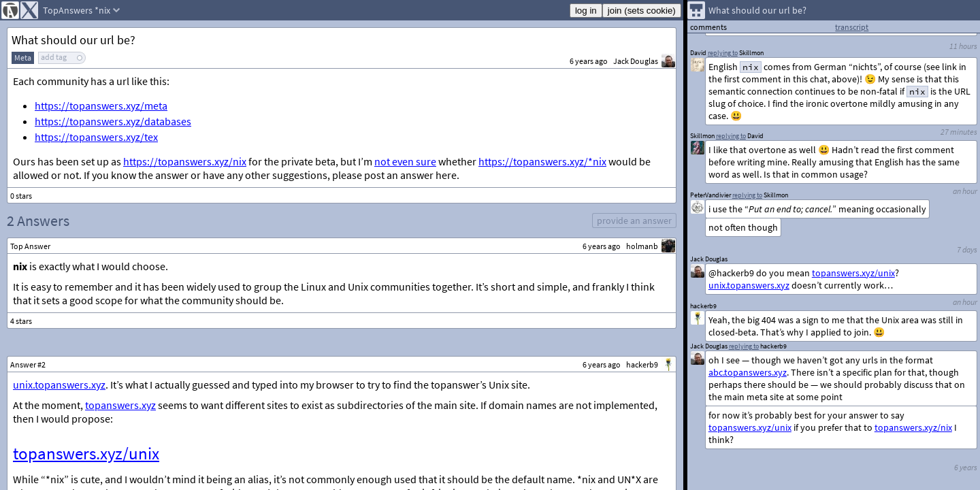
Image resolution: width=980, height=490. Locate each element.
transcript (852, 27)
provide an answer (634, 220)
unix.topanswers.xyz (59, 385)
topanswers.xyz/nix (913, 427)
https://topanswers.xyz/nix (185, 161)
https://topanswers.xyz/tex (96, 137)
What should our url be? (73, 40)
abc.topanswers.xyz (748, 372)
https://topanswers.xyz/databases (113, 121)
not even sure (405, 161)
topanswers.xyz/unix (86, 453)
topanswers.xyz (120, 405)
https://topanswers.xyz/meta (101, 105)
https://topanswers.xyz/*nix (542, 161)
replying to (744, 346)
